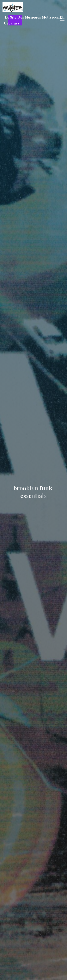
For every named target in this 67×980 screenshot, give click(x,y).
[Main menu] (61, 20)
